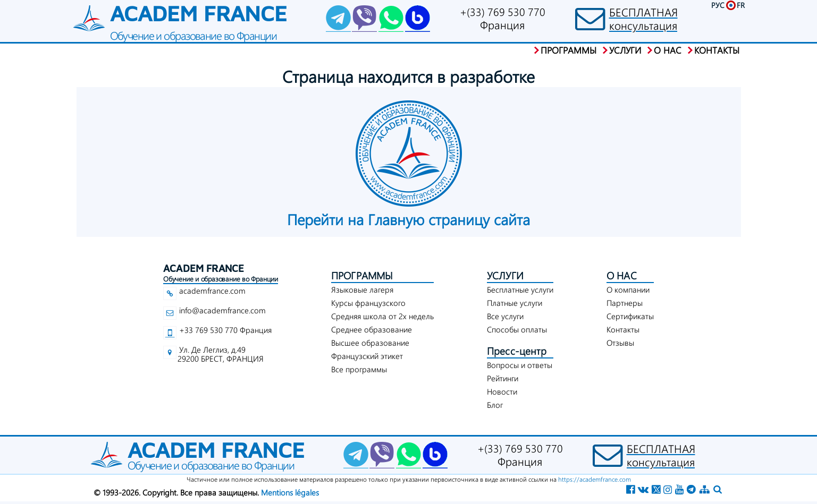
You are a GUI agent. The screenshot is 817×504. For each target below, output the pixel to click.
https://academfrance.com (595, 479)
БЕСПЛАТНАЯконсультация (643, 19)
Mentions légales (290, 492)
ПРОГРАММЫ (362, 275)
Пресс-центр (517, 351)
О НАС (622, 275)
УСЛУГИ (505, 275)
